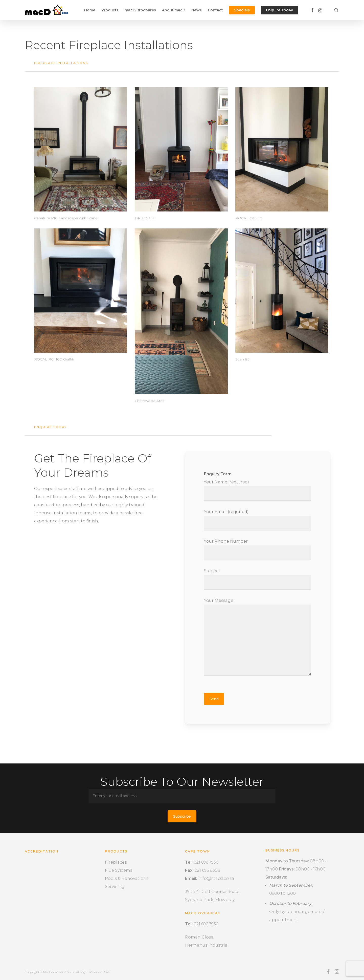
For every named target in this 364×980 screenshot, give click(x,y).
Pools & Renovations (127, 878)
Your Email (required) (257, 520)
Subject (257, 579)
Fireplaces (116, 862)
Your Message (257, 638)
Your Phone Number (257, 549)
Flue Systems (119, 870)
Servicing (115, 887)
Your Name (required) (257, 490)
